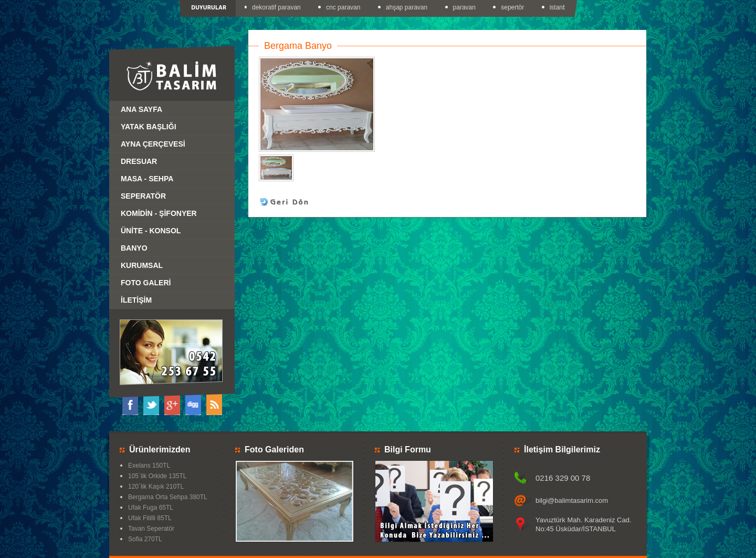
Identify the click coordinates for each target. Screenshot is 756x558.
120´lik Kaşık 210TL (156, 487)
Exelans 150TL (149, 466)
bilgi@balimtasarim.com (572, 500)
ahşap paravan (408, 7)
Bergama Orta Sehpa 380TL (168, 497)
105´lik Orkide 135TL (157, 476)
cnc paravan (344, 7)
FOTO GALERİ (146, 283)
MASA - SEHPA (147, 179)
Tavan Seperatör (151, 529)
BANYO (134, 248)
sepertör (513, 7)
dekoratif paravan (277, 7)
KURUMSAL (142, 265)
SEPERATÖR (143, 196)
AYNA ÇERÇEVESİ (153, 144)
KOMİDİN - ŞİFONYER (159, 213)
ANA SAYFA (141, 109)
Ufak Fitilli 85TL (150, 518)
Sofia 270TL (145, 539)
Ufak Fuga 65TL (151, 508)
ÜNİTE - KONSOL (151, 231)
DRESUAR (139, 161)
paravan (465, 7)
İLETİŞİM (136, 300)
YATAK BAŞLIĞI (149, 127)
